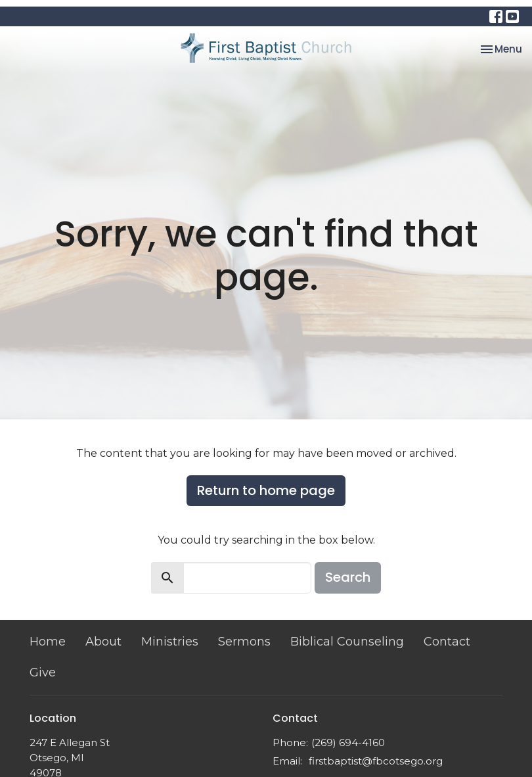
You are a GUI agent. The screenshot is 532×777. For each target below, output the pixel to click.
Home (48, 642)
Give (43, 672)
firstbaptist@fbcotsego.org (376, 761)
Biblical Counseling (347, 642)
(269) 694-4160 (348, 742)
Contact (447, 642)
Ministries (170, 642)
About (103, 642)
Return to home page (266, 490)
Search (348, 577)
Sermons (244, 642)
